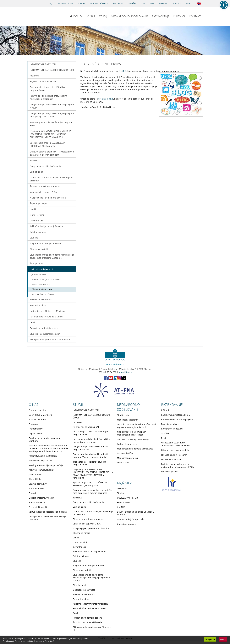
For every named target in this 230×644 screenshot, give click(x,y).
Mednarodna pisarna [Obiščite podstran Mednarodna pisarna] (127, 458)
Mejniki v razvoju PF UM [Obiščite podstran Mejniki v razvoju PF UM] (40, 461)
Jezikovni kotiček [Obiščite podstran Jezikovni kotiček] (39, 275)
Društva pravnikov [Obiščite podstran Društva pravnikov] (38, 484)
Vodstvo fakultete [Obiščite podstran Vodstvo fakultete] (37, 419)
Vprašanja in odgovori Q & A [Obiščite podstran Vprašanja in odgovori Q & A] (44, 192)
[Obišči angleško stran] (199, 3)
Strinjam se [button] (210, 639)
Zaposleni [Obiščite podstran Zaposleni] (34, 424)
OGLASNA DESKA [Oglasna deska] (65, 3)
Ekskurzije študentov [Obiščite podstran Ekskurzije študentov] (41, 284)
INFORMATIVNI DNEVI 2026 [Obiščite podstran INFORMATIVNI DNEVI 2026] (43, 64)
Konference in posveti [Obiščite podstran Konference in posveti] (172, 429)
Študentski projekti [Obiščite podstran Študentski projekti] (39, 249)
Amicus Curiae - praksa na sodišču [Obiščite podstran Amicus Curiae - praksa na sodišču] (46, 279)
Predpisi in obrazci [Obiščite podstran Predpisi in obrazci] (39, 305)
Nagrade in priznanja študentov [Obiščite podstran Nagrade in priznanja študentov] (46, 243)
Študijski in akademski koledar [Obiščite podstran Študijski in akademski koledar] (45, 334)
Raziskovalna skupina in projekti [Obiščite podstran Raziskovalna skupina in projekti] (177, 419)
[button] (224, 5)
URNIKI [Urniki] (81, 3)
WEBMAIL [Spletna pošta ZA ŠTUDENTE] (163, 3)
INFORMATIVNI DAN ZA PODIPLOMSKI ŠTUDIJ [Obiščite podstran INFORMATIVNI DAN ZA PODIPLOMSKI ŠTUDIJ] (52, 70)
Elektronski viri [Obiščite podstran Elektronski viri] (124, 502)
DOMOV (76, 16)
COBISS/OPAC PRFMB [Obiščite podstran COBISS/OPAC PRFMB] (127, 498)
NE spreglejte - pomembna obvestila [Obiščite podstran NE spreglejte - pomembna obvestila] (48, 198)
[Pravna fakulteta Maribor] (61, 15)
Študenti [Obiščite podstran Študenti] (34, 238)
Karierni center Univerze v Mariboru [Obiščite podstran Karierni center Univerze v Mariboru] (48, 311)
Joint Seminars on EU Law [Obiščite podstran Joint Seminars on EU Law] (43, 294)
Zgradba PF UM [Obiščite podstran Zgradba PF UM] (36, 489)
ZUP (143, 3)
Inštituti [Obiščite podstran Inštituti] (165, 410)
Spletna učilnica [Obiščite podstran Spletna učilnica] (38, 232)
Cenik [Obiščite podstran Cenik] (33, 322)
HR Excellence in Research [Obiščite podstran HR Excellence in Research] (174, 455)
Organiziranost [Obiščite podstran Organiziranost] (36, 433)
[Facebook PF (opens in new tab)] (106, 379)
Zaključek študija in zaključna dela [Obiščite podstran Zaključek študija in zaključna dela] (47, 226)
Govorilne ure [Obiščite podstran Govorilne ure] (37, 221)
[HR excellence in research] (171, 490)
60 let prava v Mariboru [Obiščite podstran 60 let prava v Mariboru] (40, 415)
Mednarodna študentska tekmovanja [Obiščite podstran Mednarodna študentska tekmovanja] (135, 449)
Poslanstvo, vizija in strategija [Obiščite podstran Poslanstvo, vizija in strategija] (43, 456)
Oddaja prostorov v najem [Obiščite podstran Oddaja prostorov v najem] (42, 498)
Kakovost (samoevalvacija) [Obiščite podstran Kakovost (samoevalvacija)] (41, 470)
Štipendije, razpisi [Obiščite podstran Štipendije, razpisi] (39, 203)
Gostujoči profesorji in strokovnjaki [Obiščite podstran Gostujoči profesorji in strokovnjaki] (134, 439)
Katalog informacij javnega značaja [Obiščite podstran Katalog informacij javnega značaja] (46, 465)
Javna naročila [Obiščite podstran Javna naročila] (36, 475)
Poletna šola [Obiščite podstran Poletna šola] (123, 462)
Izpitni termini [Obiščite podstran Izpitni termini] (37, 215)
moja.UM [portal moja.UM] (177, 3)
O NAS (91, 16)
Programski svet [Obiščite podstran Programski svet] (37, 429)
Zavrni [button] (223, 639)
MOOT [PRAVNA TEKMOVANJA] (189, 3)
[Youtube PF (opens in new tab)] (111, 379)
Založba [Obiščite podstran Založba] (165, 433)
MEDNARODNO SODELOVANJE (129, 16)
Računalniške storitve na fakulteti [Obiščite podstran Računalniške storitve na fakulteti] (46, 317)
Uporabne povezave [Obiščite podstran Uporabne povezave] (171, 459)
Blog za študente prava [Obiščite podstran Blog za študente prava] (42, 289)
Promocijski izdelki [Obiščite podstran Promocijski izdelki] (38, 507)
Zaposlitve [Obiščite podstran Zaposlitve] (34, 493)
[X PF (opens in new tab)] (124, 379)
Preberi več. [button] (50, 641)
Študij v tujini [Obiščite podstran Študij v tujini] (36, 264)
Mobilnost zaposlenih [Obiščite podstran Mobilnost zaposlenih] (128, 420)
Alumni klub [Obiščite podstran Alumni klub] (35, 479)
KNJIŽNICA (179, 16)
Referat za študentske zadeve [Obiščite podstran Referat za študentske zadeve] (44, 328)
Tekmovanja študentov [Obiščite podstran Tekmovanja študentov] (41, 300)
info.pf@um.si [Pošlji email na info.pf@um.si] (126, 372)
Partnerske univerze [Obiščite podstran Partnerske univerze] (127, 444)
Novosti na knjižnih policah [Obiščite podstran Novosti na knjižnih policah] (130, 519)
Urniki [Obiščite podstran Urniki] (33, 209)
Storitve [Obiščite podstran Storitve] (121, 493)
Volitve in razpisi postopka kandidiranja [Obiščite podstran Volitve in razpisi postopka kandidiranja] (48, 512)
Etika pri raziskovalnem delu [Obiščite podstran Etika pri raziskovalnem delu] (175, 450)
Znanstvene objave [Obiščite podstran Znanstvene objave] (170, 424)
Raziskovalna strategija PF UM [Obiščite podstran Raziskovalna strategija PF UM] (176, 415)
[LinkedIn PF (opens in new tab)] (115, 379)
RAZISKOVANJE (161, 16)
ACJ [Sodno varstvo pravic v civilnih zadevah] (50, 3)
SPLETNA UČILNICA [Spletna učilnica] (99, 3)
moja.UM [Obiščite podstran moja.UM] (34, 76)
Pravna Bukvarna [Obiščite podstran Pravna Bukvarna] (37, 502)
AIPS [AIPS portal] (152, 3)
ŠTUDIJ (103, 16)
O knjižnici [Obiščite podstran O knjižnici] (122, 489)
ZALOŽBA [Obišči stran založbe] (132, 3)
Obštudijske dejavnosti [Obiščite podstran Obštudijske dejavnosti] (41, 269)
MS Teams (118, 3)
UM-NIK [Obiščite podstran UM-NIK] (121, 507)
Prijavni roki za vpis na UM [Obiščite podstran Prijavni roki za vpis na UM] (43, 81)
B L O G (122, 71)
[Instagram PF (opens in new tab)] (119, 379)
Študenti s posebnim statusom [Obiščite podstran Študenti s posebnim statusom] (45, 186)
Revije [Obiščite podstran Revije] (164, 438)
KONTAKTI (195, 16)
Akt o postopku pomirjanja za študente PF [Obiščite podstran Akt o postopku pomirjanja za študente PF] (50, 340)
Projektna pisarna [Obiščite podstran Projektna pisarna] (170, 472)
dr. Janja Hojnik (106, 99)
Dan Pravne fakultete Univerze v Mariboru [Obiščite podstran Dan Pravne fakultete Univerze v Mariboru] (44, 440)
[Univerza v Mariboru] (36, 15)
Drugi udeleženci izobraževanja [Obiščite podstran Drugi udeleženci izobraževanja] (45, 166)
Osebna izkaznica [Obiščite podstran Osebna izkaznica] (37, 410)
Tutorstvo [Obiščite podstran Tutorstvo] (35, 160)
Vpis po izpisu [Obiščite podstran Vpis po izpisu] (37, 172)
